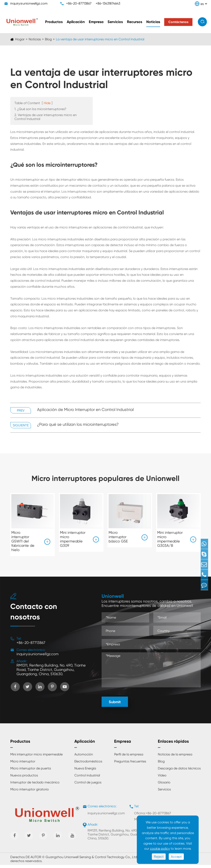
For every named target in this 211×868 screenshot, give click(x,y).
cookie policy (160, 849)
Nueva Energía (85, 771)
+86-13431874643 (108, 3)
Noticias (153, 22)
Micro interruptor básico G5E (118, 537)
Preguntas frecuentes (130, 764)
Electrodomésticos (88, 764)
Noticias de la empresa (175, 757)
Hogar (20, 39)
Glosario (164, 785)
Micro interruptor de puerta (31, 771)
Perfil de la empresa (129, 757)
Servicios (115, 22)
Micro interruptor (23, 764)
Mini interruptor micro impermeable (36, 757)
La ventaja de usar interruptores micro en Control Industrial (100, 39)
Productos (54, 22)
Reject (159, 857)
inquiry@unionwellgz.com (29, 3)
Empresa (96, 22)
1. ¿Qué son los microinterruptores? (40, 109)
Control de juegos (88, 785)
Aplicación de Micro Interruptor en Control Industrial (85, 410)
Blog (48, 39)
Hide (47, 103)
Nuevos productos (24, 778)
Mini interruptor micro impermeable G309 (73, 539)
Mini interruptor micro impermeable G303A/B (170, 539)
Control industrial (87, 778)
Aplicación (76, 22)
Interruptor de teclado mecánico (35, 785)
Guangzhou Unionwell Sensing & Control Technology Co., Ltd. (92, 860)
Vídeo (162, 778)
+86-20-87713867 (79, 3)
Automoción (84, 757)
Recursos (135, 22)
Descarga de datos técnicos (179, 771)
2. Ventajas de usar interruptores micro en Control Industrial (46, 117)
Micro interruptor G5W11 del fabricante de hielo (23, 541)
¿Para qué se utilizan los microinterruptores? (78, 424)
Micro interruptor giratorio (30, 792)
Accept (176, 857)
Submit (115, 705)
